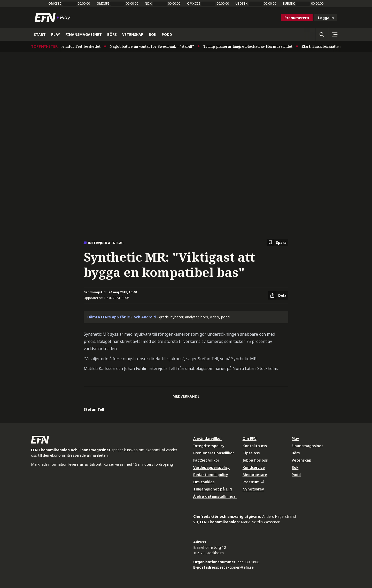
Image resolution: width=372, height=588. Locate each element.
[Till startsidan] (53, 18)
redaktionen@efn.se (237, 567)
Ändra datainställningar (215, 496)
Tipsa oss (251, 453)
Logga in (326, 18)
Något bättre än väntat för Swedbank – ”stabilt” (154, 46)
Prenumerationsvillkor (214, 453)
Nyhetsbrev (253, 489)
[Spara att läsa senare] (277, 242)
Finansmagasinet (307, 446)
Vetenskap (301, 460)
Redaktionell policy (211, 475)
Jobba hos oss (255, 460)
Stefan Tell (94, 409)
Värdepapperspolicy (211, 467)
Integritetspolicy (209, 446)
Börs (296, 453)
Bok (295, 467)
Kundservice (254, 467)
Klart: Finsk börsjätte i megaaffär (333, 46)
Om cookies (204, 482)
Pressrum (253, 482)
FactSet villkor (206, 460)
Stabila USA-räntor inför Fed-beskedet (68, 46)
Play (295, 438)
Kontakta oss (255, 446)
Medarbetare (255, 475)
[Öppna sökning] (322, 34)
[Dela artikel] (278, 295)
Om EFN (250, 438)
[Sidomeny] (335, 34)
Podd (296, 475)
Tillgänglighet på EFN (213, 489)
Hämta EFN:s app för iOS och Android (122, 317)
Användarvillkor (208, 438)
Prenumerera (297, 18)
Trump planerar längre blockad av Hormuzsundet (250, 46)
